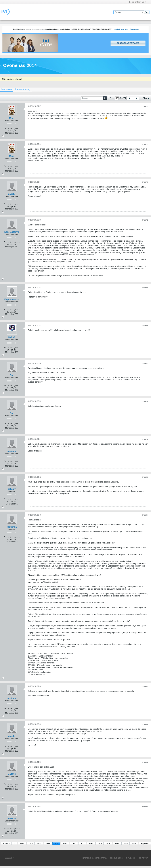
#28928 (145, 401)
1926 (31, 844)
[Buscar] (129, 12)
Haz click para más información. (126, 29)
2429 (117, 844)
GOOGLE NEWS (116, 858)
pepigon (12, 451)
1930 (65, 844)
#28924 (145, 220)
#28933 (145, 724)
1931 (74, 844)
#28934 (145, 762)
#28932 (145, 686)
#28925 (145, 288)
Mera (12, 118)
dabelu (12, 194)
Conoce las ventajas (128, 43)
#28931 (145, 515)
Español (9, 858)
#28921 (145, 106)
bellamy (12, 489)
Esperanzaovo (12, 232)
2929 (125, 844)
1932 (82, 844)
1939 (91, 844)
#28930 (145, 477)
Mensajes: (10, 133)
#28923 (145, 182)
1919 (22, 844)
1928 (48, 844)
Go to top (143, 858)
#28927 (145, 364)
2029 (108, 844)
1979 (100, 844)
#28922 (145, 144)
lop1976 (12, 774)
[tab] (23, 89)
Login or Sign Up (138, 2)
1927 (39, 844)
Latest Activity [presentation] (23, 89)
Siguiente (145, 844)
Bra (12, 375)
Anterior (6, 844)
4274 (134, 844)
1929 (56, 844)
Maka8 (12, 337)
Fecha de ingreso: (12, 128)
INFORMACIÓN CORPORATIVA (94, 858)
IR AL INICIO (131, 858)
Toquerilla (12, 527)
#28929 (145, 439)
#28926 (145, 326)
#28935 (145, 807)
